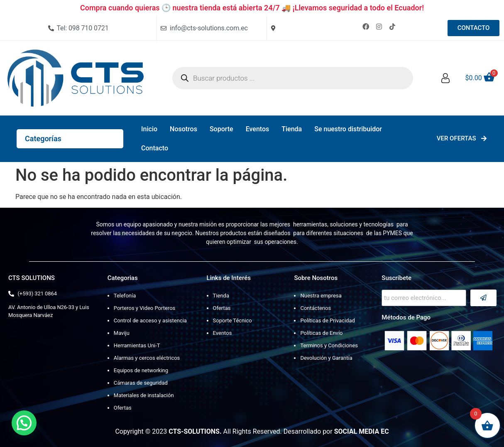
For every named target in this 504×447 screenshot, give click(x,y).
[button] (24, 423)
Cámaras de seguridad (141, 383)
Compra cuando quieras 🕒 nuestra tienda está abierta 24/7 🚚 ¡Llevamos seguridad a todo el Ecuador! (252, 8)
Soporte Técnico (232, 321)
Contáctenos (316, 308)
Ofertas (123, 408)
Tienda (292, 129)
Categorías (43, 139)
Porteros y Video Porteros (145, 308)
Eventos (258, 129)
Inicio (149, 129)
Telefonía (125, 296)
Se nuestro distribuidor (348, 129)
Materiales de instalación (144, 395)
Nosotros (183, 129)
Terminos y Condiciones (329, 345)
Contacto (155, 148)
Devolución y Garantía (326, 358)
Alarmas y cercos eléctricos (147, 358)
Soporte (221, 129)
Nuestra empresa (321, 296)
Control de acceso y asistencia (150, 321)
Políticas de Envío (321, 333)
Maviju (122, 333)
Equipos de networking (141, 370)
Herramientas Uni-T (137, 345)
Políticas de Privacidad (327, 321)
